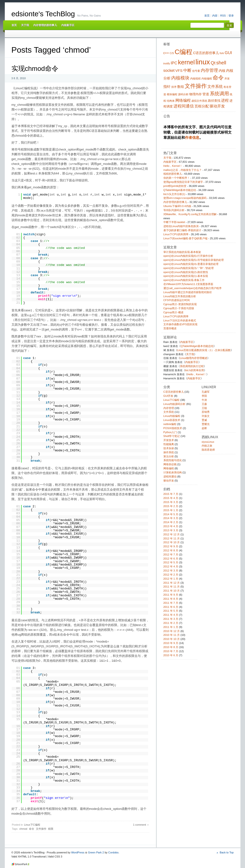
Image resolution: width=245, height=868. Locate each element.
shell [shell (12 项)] (221, 63)
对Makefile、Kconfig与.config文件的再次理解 (190, 214)
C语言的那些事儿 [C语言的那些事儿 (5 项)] (206, 53)
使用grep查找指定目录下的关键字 (183, 182)
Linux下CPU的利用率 (176, 234)
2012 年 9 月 (171, 546)
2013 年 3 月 (171, 530)
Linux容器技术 (172, 420)
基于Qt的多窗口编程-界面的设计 (182, 230)
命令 (32, 829)
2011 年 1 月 (171, 627)
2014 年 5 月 (171, 514)
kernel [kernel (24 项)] (186, 62)
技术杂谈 (169, 448)
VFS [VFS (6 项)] (179, 70)
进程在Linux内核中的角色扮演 (181, 226)
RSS (223, 16)
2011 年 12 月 (172, 583)
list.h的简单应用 (195, 370)
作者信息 (192, 138)
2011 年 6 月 (171, 607)
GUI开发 (168, 396)
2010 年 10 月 (172, 639)
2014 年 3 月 (171, 518)
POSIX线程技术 (173, 428)
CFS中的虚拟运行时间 (177, 300)
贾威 (204, 420)
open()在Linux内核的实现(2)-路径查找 (186, 272)
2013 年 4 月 (171, 526)
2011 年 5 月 (171, 611)
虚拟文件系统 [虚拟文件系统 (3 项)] (199, 101)
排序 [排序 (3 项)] (174, 87)
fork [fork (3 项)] (222, 53)
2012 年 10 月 (172, 542)
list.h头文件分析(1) (174, 194)
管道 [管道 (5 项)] (206, 94)
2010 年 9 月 (171, 643)
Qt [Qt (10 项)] (213, 63)
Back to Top (227, 852)
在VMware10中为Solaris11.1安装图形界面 (188, 284)
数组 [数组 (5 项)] (181, 87)
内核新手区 (68, 25)
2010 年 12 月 (172, 631)
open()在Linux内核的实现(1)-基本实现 (186, 276)
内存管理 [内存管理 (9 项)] (209, 70)
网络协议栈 (170, 464)
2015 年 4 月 (171, 498)
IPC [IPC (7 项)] (174, 63)
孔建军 (206, 392)
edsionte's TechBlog (43, 14)
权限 (51, 829)
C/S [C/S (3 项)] (172, 53)
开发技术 (169, 440)
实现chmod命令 (35, 69)
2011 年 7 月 (171, 603)
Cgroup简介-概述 (173, 312)
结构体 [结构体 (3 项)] (171, 101)
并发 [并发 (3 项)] (227, 78)
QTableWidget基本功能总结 (180, 190)
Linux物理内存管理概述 (194, 358)
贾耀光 (206, 424)
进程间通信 (170, 476)
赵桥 (204, 428)
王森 (204, 404)
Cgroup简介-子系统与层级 (179, 308)
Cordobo (113, 852)
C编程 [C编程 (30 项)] (184, 52)
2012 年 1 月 (171, 579)
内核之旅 (207, 446)
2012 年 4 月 (171, 566)
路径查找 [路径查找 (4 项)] (214, 101)
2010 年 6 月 (171, 655)
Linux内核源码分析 (175, 404)
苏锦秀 (206, 412)
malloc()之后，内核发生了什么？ (183, 170)
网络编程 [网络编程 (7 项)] (183, 100)
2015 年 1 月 (171, 510)
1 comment (139, 825)
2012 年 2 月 (171, 575)
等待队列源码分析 (174, 210)
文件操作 (41, 829)
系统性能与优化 (173, 460)
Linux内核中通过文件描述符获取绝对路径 (188, 292)
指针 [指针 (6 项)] (167, 87)
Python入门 (170, 432)
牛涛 (204, 400)
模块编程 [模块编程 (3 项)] (172, 94)
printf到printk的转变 (175, 186)
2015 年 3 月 (171, 502)
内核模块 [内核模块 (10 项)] (180, 78)
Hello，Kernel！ (173, 166)
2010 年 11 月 (172, 635)
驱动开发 (169, 481)
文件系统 (169, 412)
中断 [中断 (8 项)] (187, 70)
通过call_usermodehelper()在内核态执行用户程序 (192, 288)
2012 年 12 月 (172, 534)
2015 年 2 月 (171, 506)
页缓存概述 (170, 328)
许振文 (206, 416)
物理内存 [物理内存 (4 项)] (195, 94)
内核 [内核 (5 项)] (222, 71)
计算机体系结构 (173, 472)
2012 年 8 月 (171, 550)
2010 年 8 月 (171, 647)
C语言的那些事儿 (174, 392)
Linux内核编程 (172, 416)
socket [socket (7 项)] (169, 70)
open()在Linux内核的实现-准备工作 (184, 280)
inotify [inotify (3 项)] (167, 63)
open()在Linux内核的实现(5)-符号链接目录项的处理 (194, 260)
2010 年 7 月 (171, 651)
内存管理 (169, 408)
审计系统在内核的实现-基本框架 (182, 252)
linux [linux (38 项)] (203, 62)
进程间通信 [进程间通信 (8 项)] (184, 106)
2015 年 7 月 (171, 494)
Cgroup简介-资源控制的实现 (180, 304)
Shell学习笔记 (172, 436)
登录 (231, 16)
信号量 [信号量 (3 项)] (196, 71)
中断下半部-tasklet (174, 222)
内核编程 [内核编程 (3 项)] (207, 78)
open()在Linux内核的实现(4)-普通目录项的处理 (191, 264)
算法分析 (169, 456)
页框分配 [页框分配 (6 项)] (202, 106)
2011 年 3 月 (171, 619)
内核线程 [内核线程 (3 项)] (195, 78)
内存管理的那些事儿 (45, 25)
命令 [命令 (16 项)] (218, 78)
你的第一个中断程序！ (177, 178)
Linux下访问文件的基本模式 (180, 320)
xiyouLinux (208, 442)
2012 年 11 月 (172, 538)
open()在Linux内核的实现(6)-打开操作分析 (188, 256)
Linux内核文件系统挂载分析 (180, 296)
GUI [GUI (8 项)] (228, 53)
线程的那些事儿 (173, 174)
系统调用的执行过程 (192, 366)
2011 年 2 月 (171, 623)
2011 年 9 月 (171, 595)
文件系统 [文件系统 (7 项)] (215, 86)
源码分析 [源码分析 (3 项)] (183, 94)
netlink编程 (170, 424)
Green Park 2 (96, 852)
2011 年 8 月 (171, 599)
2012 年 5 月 (171, 562)
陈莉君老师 (208, 450)
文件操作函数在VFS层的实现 (181, 324)
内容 (215, 16)
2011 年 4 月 (171, 615)
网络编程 (169, 468)
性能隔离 (169, 444)
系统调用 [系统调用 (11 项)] (219, 94)
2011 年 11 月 (172, 587)
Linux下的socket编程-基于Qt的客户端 (186, 238)
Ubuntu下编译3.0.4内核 (177, 206)
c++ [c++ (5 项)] (166, 53)
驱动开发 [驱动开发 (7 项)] (217, 106)
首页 (207, 16)
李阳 (204, 396)
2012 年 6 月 (171, 559)
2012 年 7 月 (171, 554)
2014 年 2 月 (171, 522)
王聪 (204, 408)
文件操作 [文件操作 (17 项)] (196, 86)
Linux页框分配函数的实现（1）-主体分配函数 (204, 350)
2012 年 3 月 (171, 571)
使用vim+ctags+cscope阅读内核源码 (185, 198)
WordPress (78, 852)
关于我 (25, 25)
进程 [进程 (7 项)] (225, 100)
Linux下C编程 (32, 825)
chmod (23, 829)
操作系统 (169, 452)
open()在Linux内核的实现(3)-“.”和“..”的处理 (189, 268)
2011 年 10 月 (172, 591)
